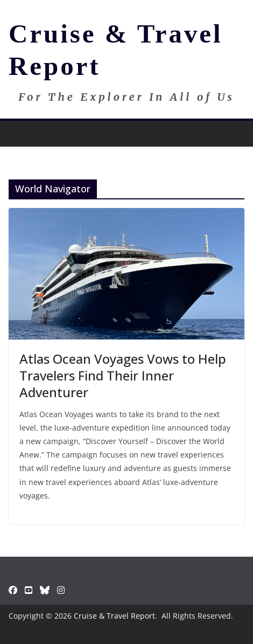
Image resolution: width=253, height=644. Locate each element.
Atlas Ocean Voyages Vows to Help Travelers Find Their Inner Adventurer (123, 375)
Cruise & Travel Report (114, 616)
